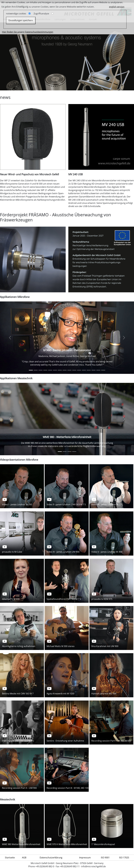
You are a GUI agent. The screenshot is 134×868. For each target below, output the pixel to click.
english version (117, 7)
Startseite (10, 858)
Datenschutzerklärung (51, 858)
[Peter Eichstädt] (60, 370)
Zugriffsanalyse (41, 14)
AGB (24, 858)
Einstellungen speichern (21, 20)
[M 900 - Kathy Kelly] (79, 370)
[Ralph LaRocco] (45, 370)
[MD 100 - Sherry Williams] (69, 370)
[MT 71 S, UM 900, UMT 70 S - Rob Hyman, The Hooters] (74, 370)
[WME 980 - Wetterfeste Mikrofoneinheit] (60, 452)
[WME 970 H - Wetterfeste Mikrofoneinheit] (65, 452)
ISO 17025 (124, 858)
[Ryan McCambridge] (65, 370)
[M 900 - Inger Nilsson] (94, 370)
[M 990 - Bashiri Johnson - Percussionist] (31, 370)
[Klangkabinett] (103, 370)
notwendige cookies (16, 14)
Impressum (85, 858)
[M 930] (98, 370)
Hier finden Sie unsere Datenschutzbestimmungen (28, 32)
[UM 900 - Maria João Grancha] (89, 370)
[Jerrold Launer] (50, 370)
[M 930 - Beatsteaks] (36, 370)
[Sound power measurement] (69, 452)
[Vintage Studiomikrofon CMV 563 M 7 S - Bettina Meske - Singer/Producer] (40, 370)
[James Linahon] (55, 370)
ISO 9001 (105, 858)
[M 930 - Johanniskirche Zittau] (84, 370)
